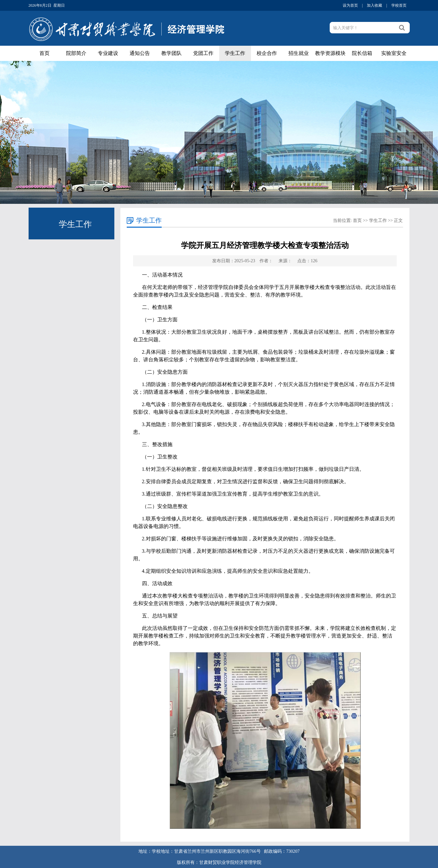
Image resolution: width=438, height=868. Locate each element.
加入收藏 (375, 5)
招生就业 (299, 53)
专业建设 (108, 53)
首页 (44, 53)
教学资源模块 (330, 53)
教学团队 (172, 53)
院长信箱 (362, 53)
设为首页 (351, 5)
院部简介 (76, 53)
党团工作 (203, 53)
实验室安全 (394, 53)
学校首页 (399, 5)
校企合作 (267, 53)
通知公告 (140, 53)
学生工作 (235, 53)
